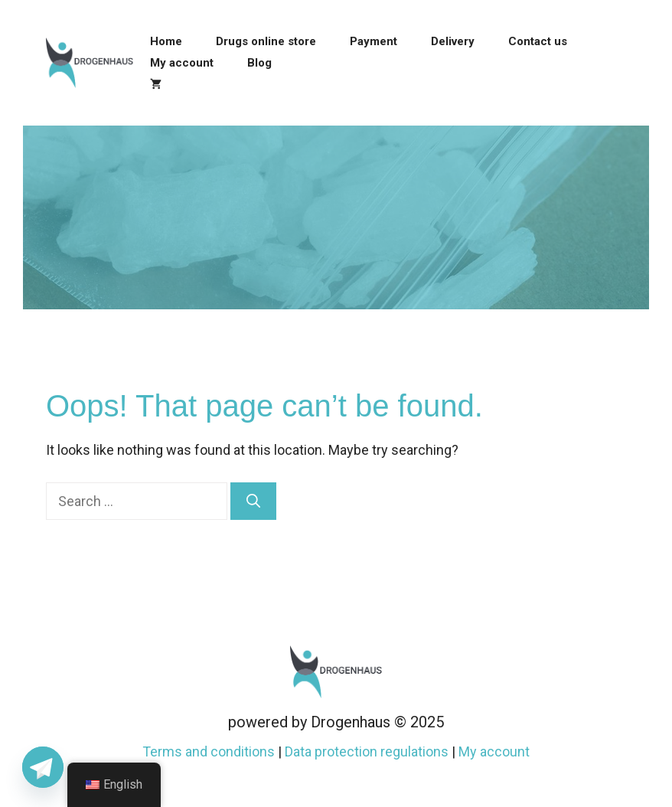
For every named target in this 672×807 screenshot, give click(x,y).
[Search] (253, 501)
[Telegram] (43, 767)
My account (182, 63)
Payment (374, 41)
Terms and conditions (209, 751)
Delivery (453, 41)
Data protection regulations (367, 751)
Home (166, 41)
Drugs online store (266, 41)
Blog (259, 63)
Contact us (538, 41)
